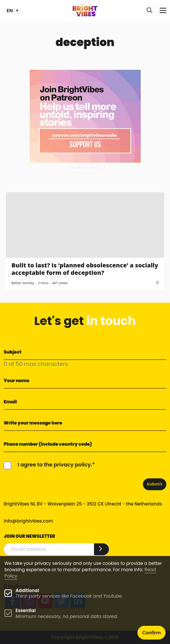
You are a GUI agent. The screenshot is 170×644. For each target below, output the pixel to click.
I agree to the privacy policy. (55, 465)
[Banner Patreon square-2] (85, 116)
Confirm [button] (151, 633)
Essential (26, 610)
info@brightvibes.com (28, 521)
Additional (27, 590)
